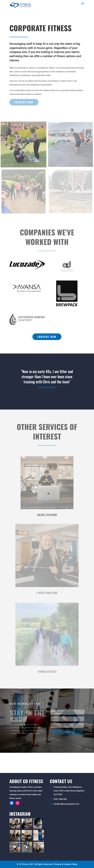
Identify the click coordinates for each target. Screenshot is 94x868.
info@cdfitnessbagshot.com (66, 804)
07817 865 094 (60, 799)
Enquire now (47, 337)
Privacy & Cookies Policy (66, 864)
